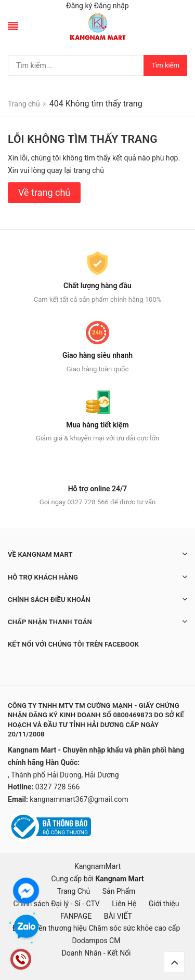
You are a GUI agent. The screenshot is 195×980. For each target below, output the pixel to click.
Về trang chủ (44, 192)
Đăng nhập (112, 6)
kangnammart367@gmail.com (79, 799)
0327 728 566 (58, 787)
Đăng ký (79, 6)
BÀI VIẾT (118, 916)
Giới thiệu (164, 904)
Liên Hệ (124, 904)
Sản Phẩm (119, 891)
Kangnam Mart (119, 879)
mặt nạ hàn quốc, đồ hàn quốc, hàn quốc (66, 965)
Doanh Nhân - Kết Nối (96, 953)
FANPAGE (76, 916)
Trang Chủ (74, 891)
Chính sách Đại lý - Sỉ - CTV (57, 904)
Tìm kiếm (165, 65)
